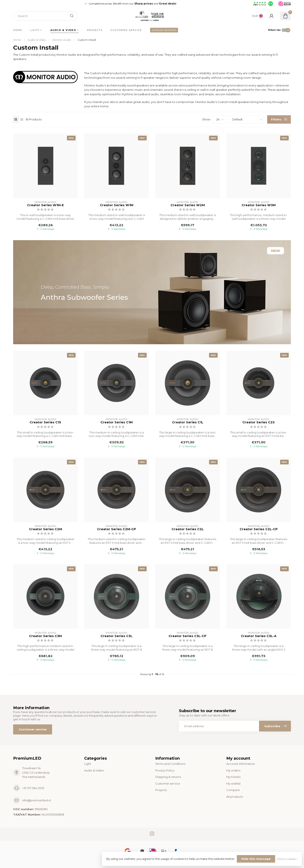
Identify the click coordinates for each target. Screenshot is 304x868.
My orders (233, 770)
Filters (279, 119)
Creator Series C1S (45, 422)
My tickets (233, 777)
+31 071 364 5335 (33, 788)
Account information (241, 764)
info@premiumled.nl (36, 800)
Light (35, 30)
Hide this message (256, 859)
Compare (233, 790)
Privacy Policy (165, 770)
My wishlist (233, 784)
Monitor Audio (62, 40)
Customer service (126, 30)
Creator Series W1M (117, 205)
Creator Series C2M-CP (117, 529)
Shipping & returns (168, 777)
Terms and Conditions (170, 764)
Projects (95, 30)
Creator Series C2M (46, 529)
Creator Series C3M (45, 636)
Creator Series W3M (259, 205)
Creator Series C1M (117, 422)
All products (235, 797)
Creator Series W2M (188, 205)
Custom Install (87, 40)
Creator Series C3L (116, 636)
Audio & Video (63, 30)
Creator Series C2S (259, 422)
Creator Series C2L (188, 529)
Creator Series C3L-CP (188, 636)
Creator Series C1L (188, 422)
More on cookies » (287, 859)
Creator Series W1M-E (45, 205)
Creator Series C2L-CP (259, 529)
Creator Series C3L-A (259, 636)
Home (18, 30)
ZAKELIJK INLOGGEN (164, 30)
